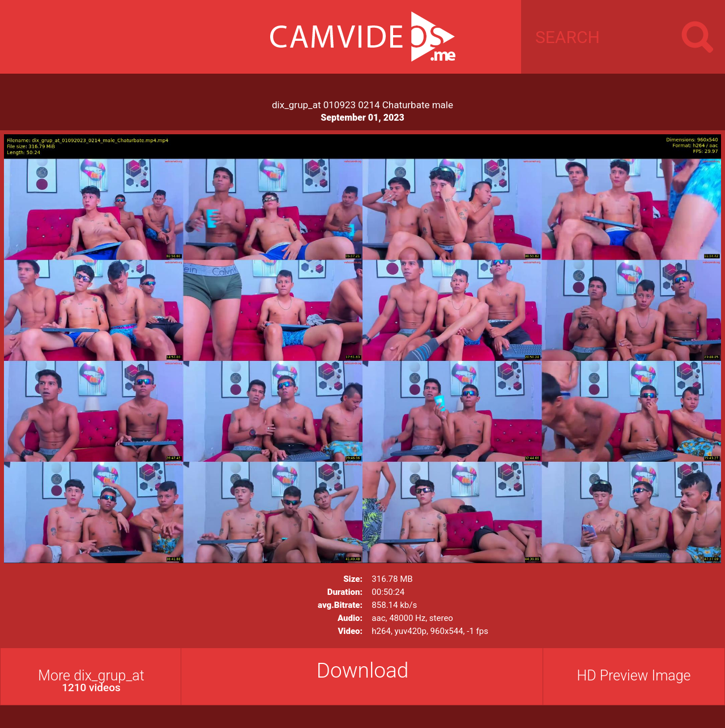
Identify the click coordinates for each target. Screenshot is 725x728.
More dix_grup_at (91, 681)
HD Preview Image (634, 676)
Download (363, 670)
